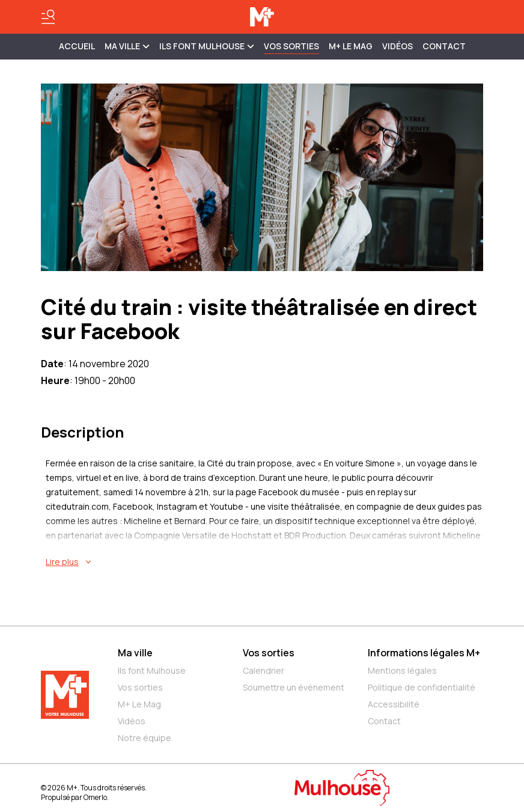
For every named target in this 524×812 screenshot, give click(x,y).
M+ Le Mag (351, 46)
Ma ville (135, 653)
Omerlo (95, 797)
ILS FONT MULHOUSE (207, 46)
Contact (444, 46)
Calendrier (264, 670)
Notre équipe (145, 738)
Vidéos (398, 46)
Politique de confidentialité (422, 687)
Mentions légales (402, 670)
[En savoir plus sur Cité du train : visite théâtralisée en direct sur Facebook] (264, 562)
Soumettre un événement (294, 687)
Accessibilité (394, 704)
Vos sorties (291, 46)
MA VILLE (127, 46)
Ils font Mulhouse (152, 670)
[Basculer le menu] (48, 17)
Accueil (77, 46)
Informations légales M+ (424, 653)
